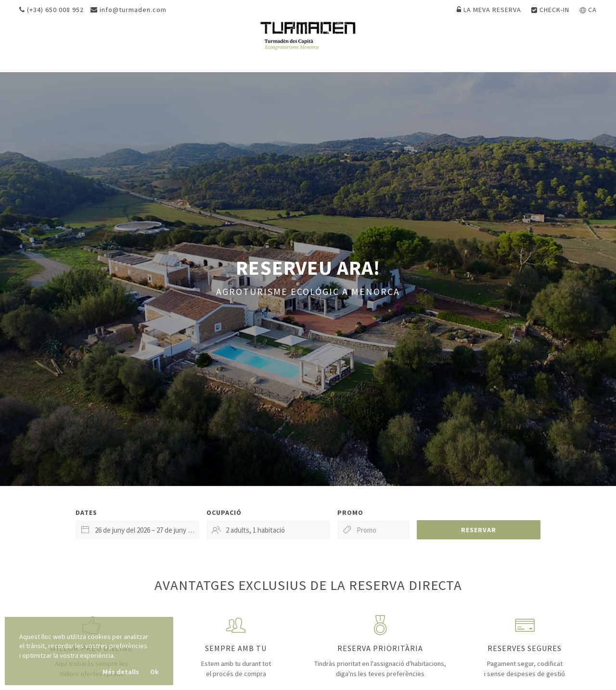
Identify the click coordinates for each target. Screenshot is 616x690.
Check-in (550, 10)
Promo (350, 512)
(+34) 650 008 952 (51, 10)
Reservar (479, 530)
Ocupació (224, 512)
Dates (86, 512)
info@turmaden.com (128, 10)
